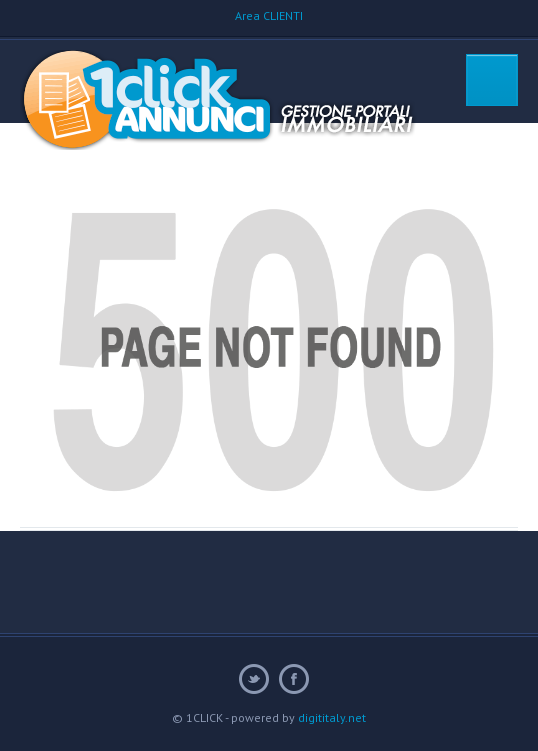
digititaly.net (332, 717)
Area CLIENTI (269, 15)
